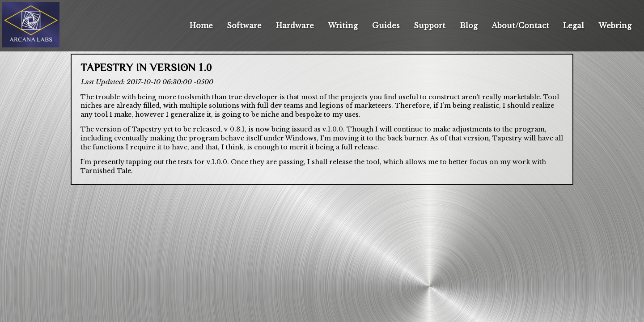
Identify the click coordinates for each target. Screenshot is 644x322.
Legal (574, 25)
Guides (386, 25)
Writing (343, 25)
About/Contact (520, 25)
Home (201, 25)
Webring (615, 25)
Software (244, 25)
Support (430, 25)
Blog (469, 25)
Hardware (295, 25)
